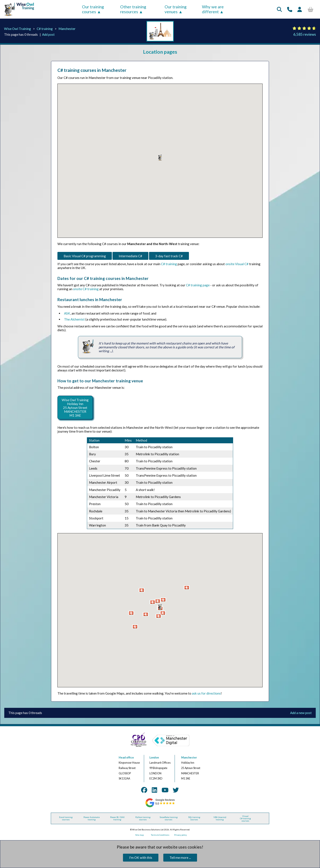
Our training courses (93, 9)
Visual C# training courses (245, 818)
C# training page (198, 285)
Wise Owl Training (18, 29)
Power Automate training (92, 818)
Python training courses (143, 818)
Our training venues (176, 9)
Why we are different (213, 9)
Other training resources (133, 9)
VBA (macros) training (220, 818)
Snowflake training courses (169, 818)
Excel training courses (66, 818)
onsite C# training (86, 289)
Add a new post (301, 713)
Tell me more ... (180, 858)
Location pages (160, 52)
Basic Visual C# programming (85, 256)
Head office (126, 758)
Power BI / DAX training (117, 818)
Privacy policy (180, 835)
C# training (45, 29)
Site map (140, 835)
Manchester (67, 29)
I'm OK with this (141, 858)
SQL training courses (194, 818)
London (154, 758)
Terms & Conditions (160, 835)
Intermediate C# (130, 256)
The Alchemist (74, 319)
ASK (67, 313)
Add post (48, 34)
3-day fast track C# (169, 256)
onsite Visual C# (237, 264)
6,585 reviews (305, 34)
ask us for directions (206, 693)
